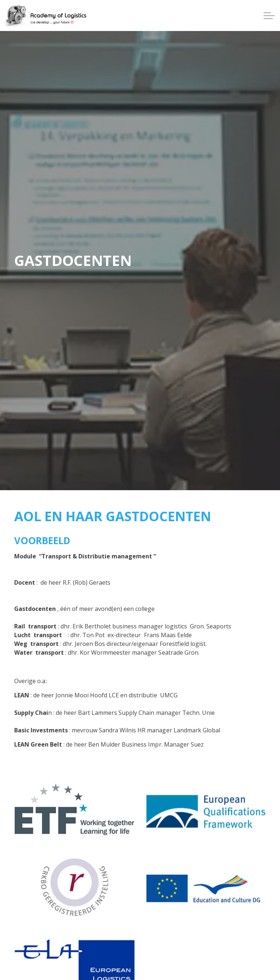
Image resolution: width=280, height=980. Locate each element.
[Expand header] (269, 16)
